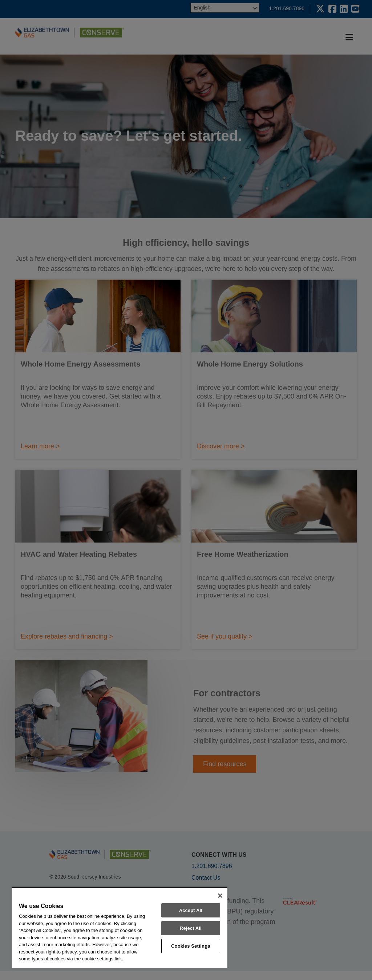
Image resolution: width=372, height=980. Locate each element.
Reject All (191, 928)
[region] (120, 928)
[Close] (220, 896)
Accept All (191, 910)
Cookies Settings (191, 946)
